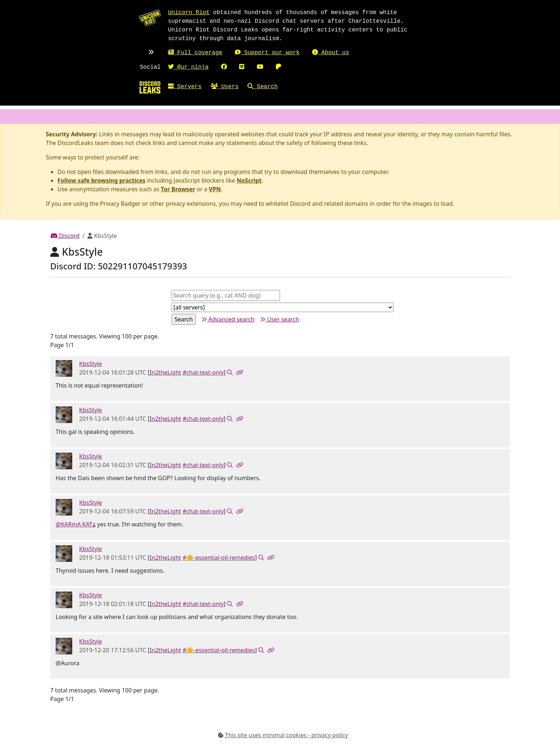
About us (331, 53)
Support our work (267, 53)
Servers (185, 87)
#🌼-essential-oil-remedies (219, 558)
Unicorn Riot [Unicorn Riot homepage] (189, 13)
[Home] (150, 87)
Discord (65, 236)
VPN (215, 189)
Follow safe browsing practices (102, 180)
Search (262, 87)
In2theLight (165, 372)
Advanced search (228, 319)
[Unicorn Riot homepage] (150, 18)
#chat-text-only (203, 372)
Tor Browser (178, 189)
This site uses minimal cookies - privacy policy (283, 735)
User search (279, 319)
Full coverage (195, 53)
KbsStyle (91, 364)
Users (225, 87)
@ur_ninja (188, 67)
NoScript (249, 180)
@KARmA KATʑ (76, 524)
